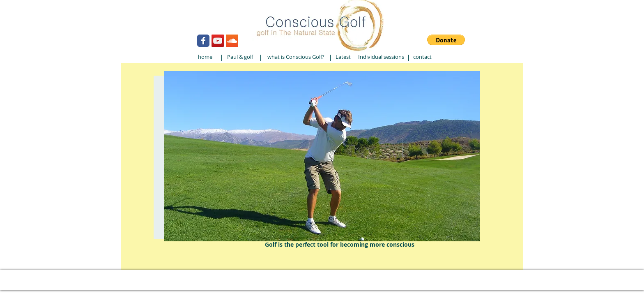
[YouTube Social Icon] (218, 41)
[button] (446, 40)
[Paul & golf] (240, 57)
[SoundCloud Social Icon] (232, 41)
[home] (205, 57)
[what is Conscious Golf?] (296, 57)
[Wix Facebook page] (203, 41)
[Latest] (343, 57)
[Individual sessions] (381, 57)
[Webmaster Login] (158, 16)
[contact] (422, 57)
